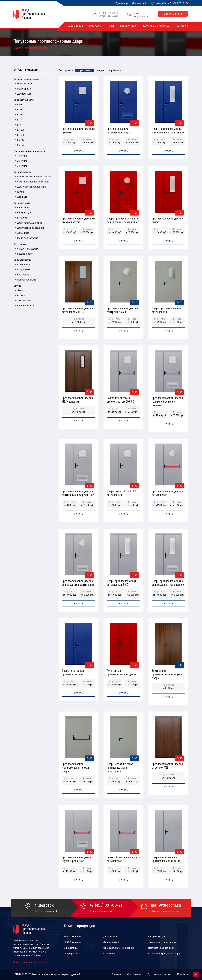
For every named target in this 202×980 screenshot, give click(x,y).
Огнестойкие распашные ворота (165, 954)
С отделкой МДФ (157, 937)
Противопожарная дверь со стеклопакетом (78, 219)
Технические (24, 301)
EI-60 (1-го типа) (72, 937)
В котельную (24, 213)
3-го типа (22, 166)
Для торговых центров (30, 223)
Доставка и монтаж (159, 974)
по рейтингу (114, 70)
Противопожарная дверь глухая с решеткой (77, 858)
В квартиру (23, 208)
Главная (18, 48)
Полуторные (24, 89)
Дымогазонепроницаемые (32, 187)
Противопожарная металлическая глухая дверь (75, 765)
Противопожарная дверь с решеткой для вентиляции (78, 582)
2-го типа (22, 161)
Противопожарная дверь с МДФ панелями (77, 399)
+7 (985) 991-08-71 (109, 16)
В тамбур (22, 218)
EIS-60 (21, 145)
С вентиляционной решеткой (33, 182)
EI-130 (21, 135)
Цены (111, 26)
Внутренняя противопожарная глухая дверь (167, 672)
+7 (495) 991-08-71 (109, 13)
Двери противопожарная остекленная (167, 309)
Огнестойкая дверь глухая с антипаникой (123, 858)
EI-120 (21, 130)
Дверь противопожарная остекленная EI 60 (122, 582)
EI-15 (20, 120)
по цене (100, 70)
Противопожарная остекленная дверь (118, 130)
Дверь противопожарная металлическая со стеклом (168, 130)
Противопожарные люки (161, 948)
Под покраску (25, 254)
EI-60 (20, 105)
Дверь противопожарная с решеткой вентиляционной (123, 219)
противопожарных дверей (64, 974)
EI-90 (20, 115)
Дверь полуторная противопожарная (73, 672)
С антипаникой (25, 265)
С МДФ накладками (28, 249)
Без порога (23, 275)
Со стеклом (109, 954)
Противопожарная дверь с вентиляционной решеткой (78, 492)
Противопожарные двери (36, 48)
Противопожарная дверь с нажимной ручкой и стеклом (167, 399)
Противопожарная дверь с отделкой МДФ (167, 765)
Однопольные (25, 84)
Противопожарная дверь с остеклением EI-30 (77, 309)
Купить (79, 151)
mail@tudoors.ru (141, 16)
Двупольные (24, 94)
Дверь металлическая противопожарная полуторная (120, 765)
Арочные (22, 197)
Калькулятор (128, 26)
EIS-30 (21, 140)
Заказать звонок (173, 14)
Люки (20, 290)
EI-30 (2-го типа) (72, 942)
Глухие (21, 192)
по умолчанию (85, 70)
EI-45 (20, 125)
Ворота (21, 296)
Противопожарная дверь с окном (167, 219)
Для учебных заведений (30, 228)
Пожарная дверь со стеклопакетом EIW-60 (120, 399)
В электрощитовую (28, 238)
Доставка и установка (156, 26)
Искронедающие (27, 280)
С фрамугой (24, 270)
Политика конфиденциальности (30, 962)
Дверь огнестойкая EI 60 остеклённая (121, 492)
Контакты (182, 26)
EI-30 (20, 110)
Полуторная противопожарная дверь (121, 672)
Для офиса (23, 233)
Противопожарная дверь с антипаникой (167, 492)
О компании (76, 26)
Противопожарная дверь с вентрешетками (122, 309)
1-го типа (22, 156)
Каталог (95, 26)
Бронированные (26, 306)
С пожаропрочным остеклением (35, 177)
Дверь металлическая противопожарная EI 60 (166, 858)
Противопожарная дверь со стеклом (78, 130)
